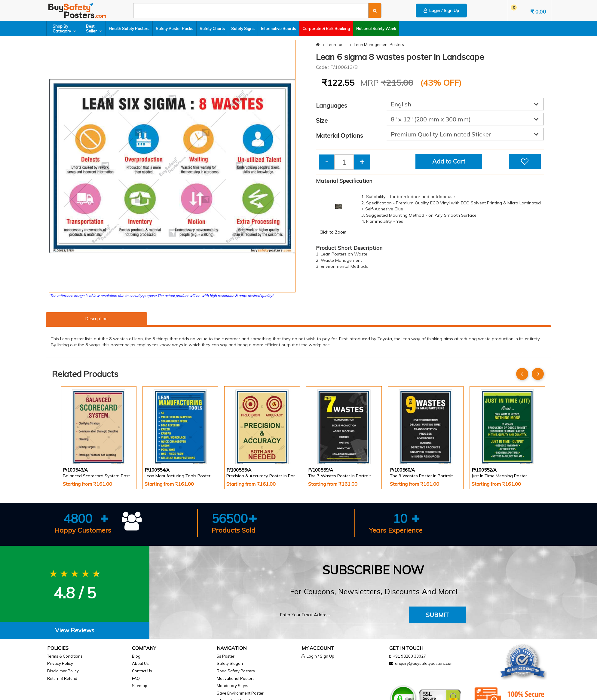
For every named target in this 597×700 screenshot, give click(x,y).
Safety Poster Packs (175, 29)
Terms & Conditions (65, 656)
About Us (140, 663)
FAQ (136, 678)
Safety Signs (243, 29)
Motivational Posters (236, 678)
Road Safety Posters (236, 671)
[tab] (75, 630)
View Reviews (75, 630)
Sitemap (140, 686)
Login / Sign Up (441, 11)
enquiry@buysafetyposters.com (424, 663)
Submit (438, 615)
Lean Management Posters (379, 44)
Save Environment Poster (240, 693)
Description (96, 319)
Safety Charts (212, 29)
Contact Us (142, 671)
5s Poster (226, 656)
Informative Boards (279, 29)
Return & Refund (62, 678)
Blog (136, 656)
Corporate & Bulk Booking (326, 29)
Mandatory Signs (233, 686)
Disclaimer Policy (63, 671)
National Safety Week (376, 29)
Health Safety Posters (129, 29)
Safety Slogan (230, 663)
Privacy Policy (60, 663)
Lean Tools (337, 44)
